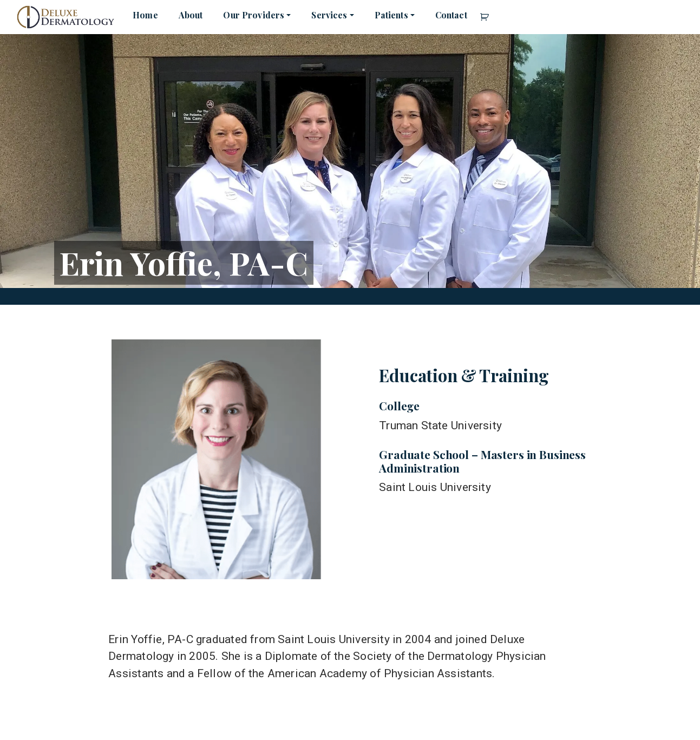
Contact (451, 15)
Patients (391, 15)
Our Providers (254, 15)
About (191, 15)
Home (145, 15)
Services (329, 15)
